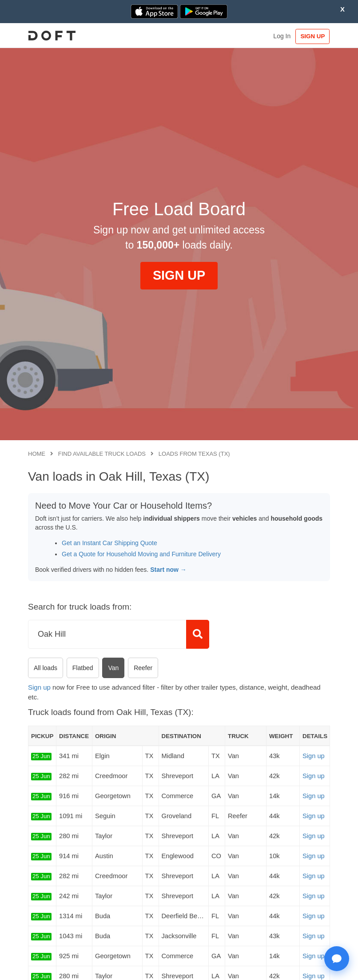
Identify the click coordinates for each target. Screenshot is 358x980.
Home (37, 454)
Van (113, 668)
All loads (46, 668)
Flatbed (83, 668)
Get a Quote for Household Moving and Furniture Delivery (141, 554)
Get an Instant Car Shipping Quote (109, 543)
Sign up (39, 687)
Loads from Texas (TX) (194, 454)
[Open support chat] (337, 959)
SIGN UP (312, 36)
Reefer (143, 668)
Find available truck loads (102, 454)
